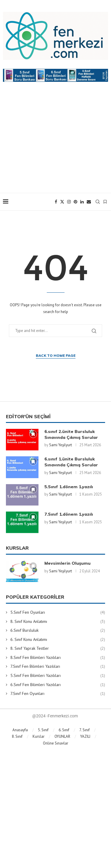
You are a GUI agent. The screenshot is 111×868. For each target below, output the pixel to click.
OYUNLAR (62, 736)
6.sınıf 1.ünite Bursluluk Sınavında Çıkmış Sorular (71, 462)
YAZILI (85, 736)
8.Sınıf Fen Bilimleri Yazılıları (58, 658)
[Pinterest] (75, 202)
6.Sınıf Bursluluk (58, 631)
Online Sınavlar (55, 743)
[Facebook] (56, 202)
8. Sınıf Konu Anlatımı (58, 622)
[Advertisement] (55, 143)
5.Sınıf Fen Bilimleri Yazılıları (58, 676)
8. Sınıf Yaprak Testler (58, 649)
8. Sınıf (17, 736)
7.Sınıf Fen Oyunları (58, 694)
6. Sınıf (64, 730)
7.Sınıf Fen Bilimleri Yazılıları (58, 667)
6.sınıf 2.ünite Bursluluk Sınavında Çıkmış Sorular (71, 434)
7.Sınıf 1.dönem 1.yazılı (69, 514)
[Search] (98, 202)
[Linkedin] (82, 202)
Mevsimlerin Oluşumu (67, 563)
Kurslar (38, 736)
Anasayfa (20, 730)
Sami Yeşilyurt (61, 445)
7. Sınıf (85, 730)
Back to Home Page (56, 355)
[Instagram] (69, 202)
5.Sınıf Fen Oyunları (58, 613)
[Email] (89, 202)
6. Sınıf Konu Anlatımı (58, 640)
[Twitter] (62, 202)
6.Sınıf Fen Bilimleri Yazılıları (58, 685)
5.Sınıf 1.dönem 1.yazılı (69, 487)
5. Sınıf (43, 730)
